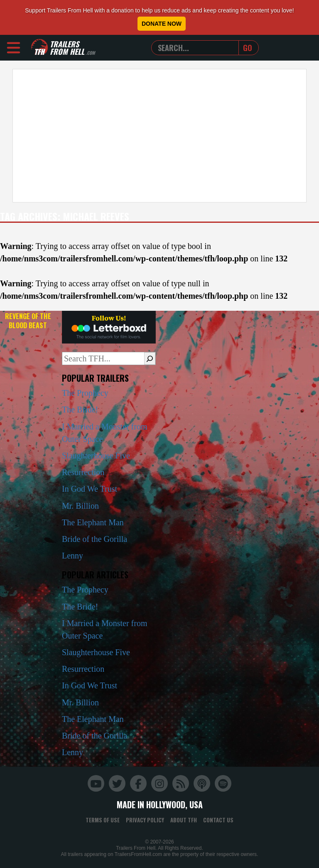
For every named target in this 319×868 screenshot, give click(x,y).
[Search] (150, 358)
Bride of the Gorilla (94, 539)
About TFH (184, 820)
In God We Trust (90, 489)
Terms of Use (103, 820)
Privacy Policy (145, 820)
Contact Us (218, 820)
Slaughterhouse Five (96, 456)
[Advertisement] (159, 136)
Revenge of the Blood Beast (28, 321)
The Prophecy (85, 393)
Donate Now (162, 24)
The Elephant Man (93, 522)
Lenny (72, 556)
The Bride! (80, 410)
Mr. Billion (80, 506)
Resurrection (83, 472)
